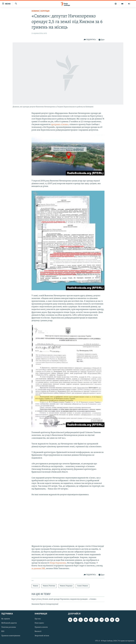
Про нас (38, 619)
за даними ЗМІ (38, 569)
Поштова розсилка (9, 627)
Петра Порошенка (58, 563)
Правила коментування (11, 636)
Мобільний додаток (9, 623)
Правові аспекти (41, 627)
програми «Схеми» (60, 125)
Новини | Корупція (40, 11)
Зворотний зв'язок (42, 636)
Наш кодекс (39, 623)
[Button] (90, 40)
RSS (3, 632)
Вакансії (38, 632)
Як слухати (6, 619)
